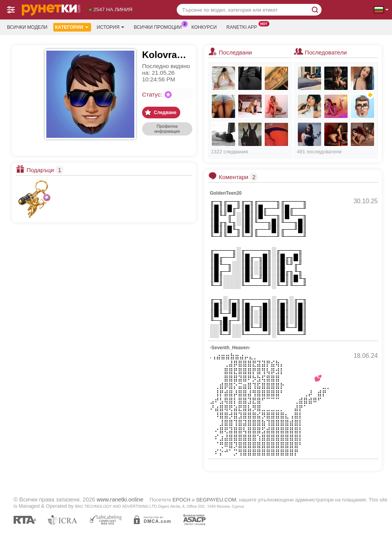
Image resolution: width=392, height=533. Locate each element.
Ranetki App (244, 26)
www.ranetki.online (120, 500)
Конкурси (204, 27)
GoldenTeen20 (226, 193)
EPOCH (181, 500)
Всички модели (27, 27)
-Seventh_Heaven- (230, 348)
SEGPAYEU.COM (216, 500)
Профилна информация (167, 129)
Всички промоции (160, 26)
